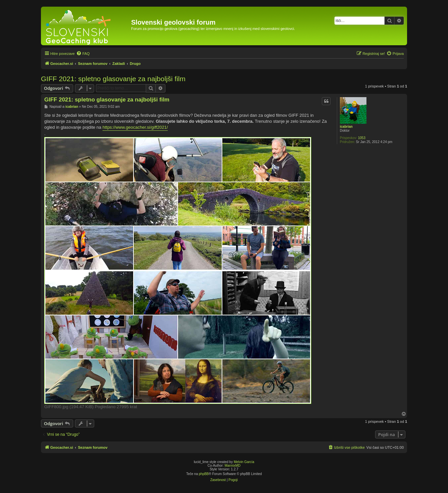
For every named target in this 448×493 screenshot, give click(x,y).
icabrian (346, 127)
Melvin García (244, 462)
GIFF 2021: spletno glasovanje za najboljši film (113, 79)
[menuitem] (83, 54)
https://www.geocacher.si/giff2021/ (135, 127)
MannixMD (233, 466)
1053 (361, 138)
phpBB (204, 474)
